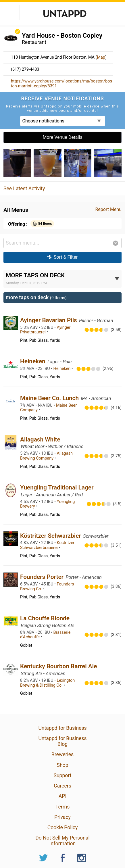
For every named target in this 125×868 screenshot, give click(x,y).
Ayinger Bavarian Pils (49, 320)
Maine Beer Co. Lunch (50, 398)
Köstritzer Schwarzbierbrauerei (47, 545)
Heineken (33, 361)
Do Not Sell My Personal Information (62, 841)
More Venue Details (62, 137)
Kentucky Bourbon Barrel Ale (58, 666)
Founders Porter (43, 577)
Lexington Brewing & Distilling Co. (47, 683)
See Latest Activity (24, 189)
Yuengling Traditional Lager (57, 487)
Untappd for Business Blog (62, 741)
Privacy (62, 817)
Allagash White (40, 439)
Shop (62, 765)
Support (62, 775)
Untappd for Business (62, 728)
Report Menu (108, 209)
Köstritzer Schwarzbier (51, 536)
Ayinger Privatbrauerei (45, 330)
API (62, 796)
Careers (62, 786)
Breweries (62, 754)
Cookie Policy (63, 827)
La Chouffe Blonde (45, 618)
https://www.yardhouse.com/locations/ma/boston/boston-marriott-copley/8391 (61, 84)
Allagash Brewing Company (46, 456)
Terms (62, 807)
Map (101, 57)
